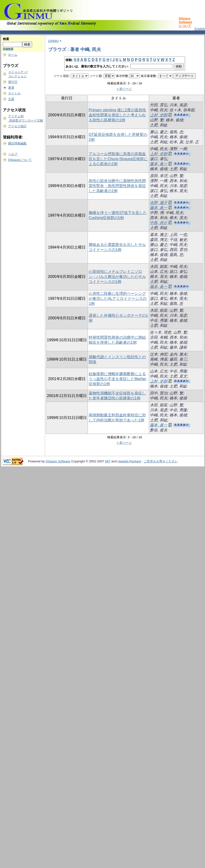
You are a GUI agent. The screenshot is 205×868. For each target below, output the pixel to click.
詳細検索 (8, 49)
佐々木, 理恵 (161, 332)
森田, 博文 (159, 240)
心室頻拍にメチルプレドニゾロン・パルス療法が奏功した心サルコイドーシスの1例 (117, 277)
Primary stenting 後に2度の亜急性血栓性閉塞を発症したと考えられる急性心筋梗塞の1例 (117, 115)
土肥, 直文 (178, 376)
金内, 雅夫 (178, 354)
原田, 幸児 (159, 176)
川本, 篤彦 (178, 105)
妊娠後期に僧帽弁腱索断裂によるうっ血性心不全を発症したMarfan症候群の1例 (118, 379)
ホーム (13, 55)
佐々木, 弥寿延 (182, 110)
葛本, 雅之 (159, 235)
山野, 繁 (157, 120)
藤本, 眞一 (159, 164)
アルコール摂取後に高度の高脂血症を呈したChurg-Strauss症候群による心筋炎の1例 (118, 159)
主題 (11, 99)
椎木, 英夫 (178, 191)
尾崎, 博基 (159, 359)
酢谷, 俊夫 (159, 430)
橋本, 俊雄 (174, 120)
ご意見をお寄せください (161, 461)
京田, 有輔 (159, 337)
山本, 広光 (159, 272)
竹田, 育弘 (159, 105)
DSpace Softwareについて (185, 22)
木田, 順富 (159, 267)
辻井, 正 (192, 142)
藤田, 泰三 (178, 359)
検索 (6, 39)
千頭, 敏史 (178, 240)
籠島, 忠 (176, 132)
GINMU (53, 41)
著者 (11, 88)
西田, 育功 (178, 250)
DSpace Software (58, 461)
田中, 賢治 (159, 393)
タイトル (14, 93)
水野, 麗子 (159, 203)
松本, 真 (176, 142)
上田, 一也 (178, 235)
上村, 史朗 (159, 115)
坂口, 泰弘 (159, 159)
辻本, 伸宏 (159, 354)
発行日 (13, 82)
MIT (108, 461)
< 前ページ (124, 89)
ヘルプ (13, 154)
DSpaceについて (20, 160)
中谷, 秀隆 (159, 320)
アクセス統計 (17, 126)
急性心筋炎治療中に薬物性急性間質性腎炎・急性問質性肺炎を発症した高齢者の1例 (117, 186)
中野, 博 (157, 213)
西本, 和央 (178, 181)
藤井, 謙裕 (178, 347)
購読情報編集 (17, 143)
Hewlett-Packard (129, 461)
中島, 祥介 (159, 223)
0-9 (77, 60)
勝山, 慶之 (159, 132)
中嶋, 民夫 (159, 110)
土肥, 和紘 (159, 125)
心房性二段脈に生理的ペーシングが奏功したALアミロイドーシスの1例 (118, 299)
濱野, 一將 (178, 149)
